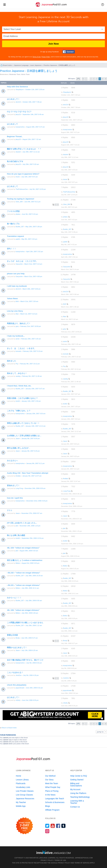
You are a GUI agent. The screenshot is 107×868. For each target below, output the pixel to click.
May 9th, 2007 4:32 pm (29, 239)
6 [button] (97, 79)
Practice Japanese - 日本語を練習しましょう (59, 65)
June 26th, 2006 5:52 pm (34, 688)
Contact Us (75, 807)
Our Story (49, 780)
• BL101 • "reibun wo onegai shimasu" (24, 585)
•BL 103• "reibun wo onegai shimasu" (23, 548)
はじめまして (12, 124)
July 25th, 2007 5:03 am (31, 164)
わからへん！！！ (14, 598)
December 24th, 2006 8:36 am (35, 488)
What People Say (53, 787)
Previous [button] (83, 79)
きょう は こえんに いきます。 (21, 348)
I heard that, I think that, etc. (19, 386)
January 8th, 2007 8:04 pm (31, 438)
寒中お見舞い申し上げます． (19, 448)
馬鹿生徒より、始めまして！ (19, 323)
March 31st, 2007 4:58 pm (33, 276)
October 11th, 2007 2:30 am (35, 89)
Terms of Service (82, 863)
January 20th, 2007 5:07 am (35, 389)
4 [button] (91, 79)
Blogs (48, 806)
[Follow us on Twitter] (47, 826)
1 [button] (86, 79)
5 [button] (94, 79)
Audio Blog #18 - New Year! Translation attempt (28, 473)
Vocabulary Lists (23, 787)
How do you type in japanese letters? (23, 174)
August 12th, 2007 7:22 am (32, 139)
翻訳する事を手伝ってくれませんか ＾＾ (24, 149)
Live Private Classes (25, 791)
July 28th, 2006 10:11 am (30, 588)
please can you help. (16, 274)
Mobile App (21, 806)
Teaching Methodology (80, 797)
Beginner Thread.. (15, 136)
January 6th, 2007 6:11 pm (35, 463)
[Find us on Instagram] (47, 831)
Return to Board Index (9, 728)
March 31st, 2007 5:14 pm (33, 264)
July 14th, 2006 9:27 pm (29, 638)
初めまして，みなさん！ (17, 373)
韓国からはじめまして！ (17, 647)
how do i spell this (15, 498)
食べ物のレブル (13, 224)
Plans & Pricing (52, 791)
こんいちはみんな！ (15, 672)
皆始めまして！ (13, 485)
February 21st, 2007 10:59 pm (31, 326)
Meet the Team (52, 783)
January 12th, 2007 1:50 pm (31, 401)
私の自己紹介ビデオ (15, 161)
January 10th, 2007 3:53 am (36, 414)
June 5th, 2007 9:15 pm (30, 214)
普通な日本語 (12, 635)
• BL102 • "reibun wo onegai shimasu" (24, 573)
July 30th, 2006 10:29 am (34, 576)
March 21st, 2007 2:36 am (29, 301)
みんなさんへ (12, 461)
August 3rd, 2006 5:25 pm (31, 563)
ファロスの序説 (13, 211)
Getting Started (77, 780)
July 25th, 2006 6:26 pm (30, 613)
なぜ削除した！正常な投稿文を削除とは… (24, 436)
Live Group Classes (24, 795)
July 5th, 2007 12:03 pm (38, 189)
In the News (50, 795)
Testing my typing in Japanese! (21, 199)
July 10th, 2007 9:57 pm (29, 177)
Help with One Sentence (17, 87)
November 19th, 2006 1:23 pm (30, 526)
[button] (103, 4)
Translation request (15, 236)
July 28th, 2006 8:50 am (34, 601)
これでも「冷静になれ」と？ (19, 411)
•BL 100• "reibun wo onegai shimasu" (23, 610)
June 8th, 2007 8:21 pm (32, 202)
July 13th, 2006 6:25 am (30, 650)
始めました (11, 361)
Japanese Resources (25, 799)
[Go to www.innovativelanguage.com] (53, 852)
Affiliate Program (52, 810)
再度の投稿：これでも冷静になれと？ (22, 398)
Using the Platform (78, 793)
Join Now (53, 44)
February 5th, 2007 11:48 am (32, 376)
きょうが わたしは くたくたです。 (22, 261)
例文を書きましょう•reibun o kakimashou (25, 560)
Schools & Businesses (55, 802)
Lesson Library (22, 780)
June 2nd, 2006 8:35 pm (30, 700)
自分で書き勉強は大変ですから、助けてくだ (25, 660)
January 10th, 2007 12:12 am (35, 426)
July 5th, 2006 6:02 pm (34, 663)
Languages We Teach (55, 799)
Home (18, 776)
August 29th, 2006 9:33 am (29, 551)
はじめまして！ (13, 99)
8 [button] (103, 79)
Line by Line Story (15, 311)
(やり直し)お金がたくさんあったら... (22, 523)
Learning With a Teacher (77, 802)
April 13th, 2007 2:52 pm (35, 252)
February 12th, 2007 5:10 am (33, 351)
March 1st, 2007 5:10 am (29, 314)
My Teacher (21, 802)
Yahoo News (12, 299)
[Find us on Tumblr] (63, 826)
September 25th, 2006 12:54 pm (33, 538)
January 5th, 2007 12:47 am (32, 476)
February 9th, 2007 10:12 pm (30, 364)
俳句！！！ (11, 249)
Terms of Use (37, 57)
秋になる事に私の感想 (16, 535)
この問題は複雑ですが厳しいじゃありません (25, 623)
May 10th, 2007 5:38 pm (34, 227)
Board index (8, 65)
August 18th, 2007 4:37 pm (36, 127)
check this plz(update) (17, 685)
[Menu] (4, 4)
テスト (10, 510)
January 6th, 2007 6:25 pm (31, 451)
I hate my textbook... (16, 336)
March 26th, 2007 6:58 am (31, 289)
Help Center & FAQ (79, 776)
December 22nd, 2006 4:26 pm (37, 501)
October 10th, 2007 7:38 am (32, 102)
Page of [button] (78, 79)
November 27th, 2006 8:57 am (32, 513)
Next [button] (106, 79)
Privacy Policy (46, 57)
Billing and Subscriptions (76, 785)
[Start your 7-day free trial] (24, 826)
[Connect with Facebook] (69, 52)
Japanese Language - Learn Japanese (28, 65)
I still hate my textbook (17, 286)
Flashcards (21, 783)
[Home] (51, 7)
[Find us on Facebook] (58, 826)
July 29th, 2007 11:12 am (31, 152)
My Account (75, 789)
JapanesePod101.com (84, 858)
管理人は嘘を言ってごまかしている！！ (23, 423)
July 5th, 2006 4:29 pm (31, 675)
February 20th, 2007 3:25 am (31, 339)
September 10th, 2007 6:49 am (33, 114)
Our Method (50, 776)
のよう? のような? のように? (19, 112)
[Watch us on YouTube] (53, 826)
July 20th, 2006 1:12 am (34, 625)
